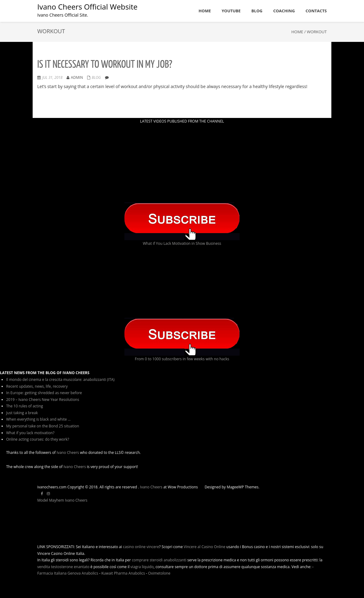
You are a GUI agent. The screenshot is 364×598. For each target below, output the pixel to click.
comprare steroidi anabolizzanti (159, 560)
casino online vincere (141, 547)
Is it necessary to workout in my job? (105, 65)
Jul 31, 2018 (52, 77)
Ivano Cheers (68, 453)
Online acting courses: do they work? (38, 439)
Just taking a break (22, 413)
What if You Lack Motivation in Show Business (182, 243)
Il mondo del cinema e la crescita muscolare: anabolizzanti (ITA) (60, 380)
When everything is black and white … (38, 419)
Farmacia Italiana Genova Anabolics (68, 573)
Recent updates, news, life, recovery (37, 386)
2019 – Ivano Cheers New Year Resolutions (43, 400)
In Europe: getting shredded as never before (44, 393)
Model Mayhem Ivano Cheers (62, 500)
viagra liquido (142, 567)
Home (297, 32)
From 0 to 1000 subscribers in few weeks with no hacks (182, 359)
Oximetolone (159, 573)
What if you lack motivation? (30, 433)
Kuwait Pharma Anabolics (123, 573)
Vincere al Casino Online (205, 547)
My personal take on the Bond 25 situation (43, 426)
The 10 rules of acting (25, 406)
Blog (96, 77)
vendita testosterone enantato (63, 567)
